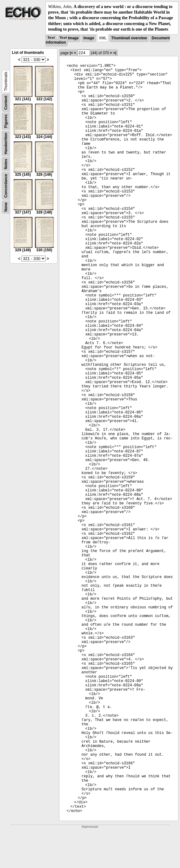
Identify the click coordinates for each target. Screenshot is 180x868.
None (6, 207)
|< (71, 53)
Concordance (6, 186)
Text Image (69, 38)
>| (115, 53)
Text (51, 38)
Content (6, 103)
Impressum (90, 827)
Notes (6, 164)
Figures (6, 121)
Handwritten (6, 143)
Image (89, 38)
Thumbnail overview (129, 38)
